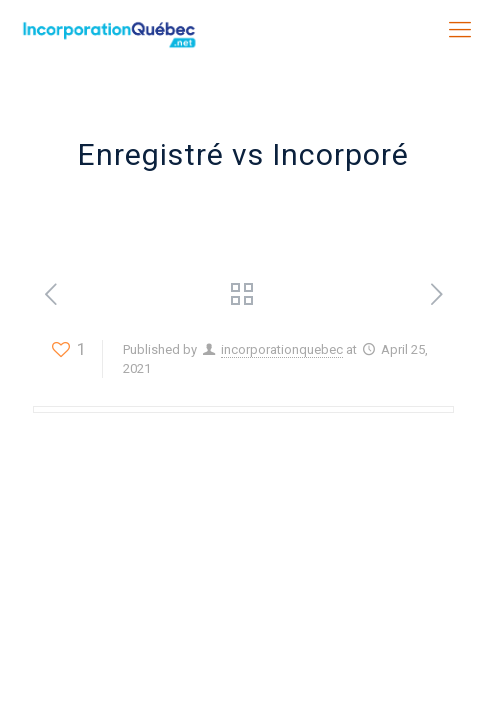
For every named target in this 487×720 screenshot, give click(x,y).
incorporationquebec (282, 349)
